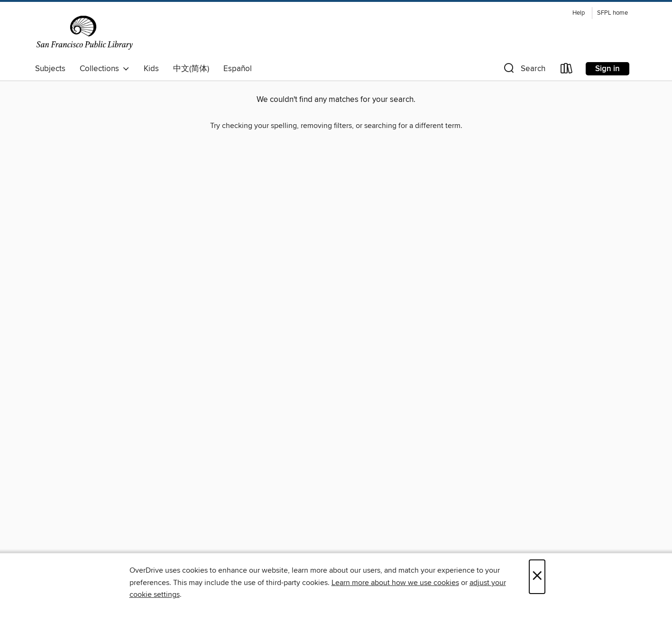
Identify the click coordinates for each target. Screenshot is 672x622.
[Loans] (567, 70)
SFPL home (612, 13)
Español (238, 69)
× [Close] (537, 577)
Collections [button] (105, 69)
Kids (151, 69)
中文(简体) (191, 69)
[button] (524, 70)
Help (579, 13)
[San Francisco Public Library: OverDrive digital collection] (85, 33)
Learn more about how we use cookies (395, 583)
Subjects (50, 69)
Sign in (608, 69)
